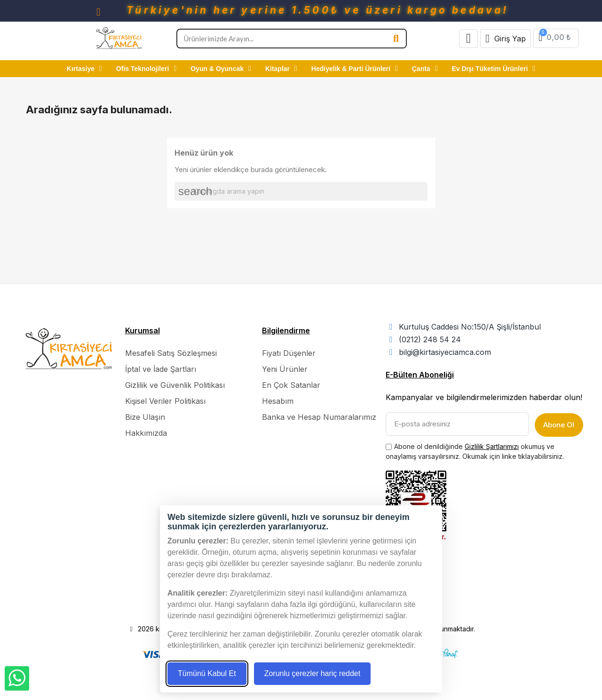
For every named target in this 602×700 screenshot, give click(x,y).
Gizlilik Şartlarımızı (492, 444)
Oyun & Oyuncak (221, 69)
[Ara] (301, 191)
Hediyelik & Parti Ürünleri (355, 69)
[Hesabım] (506, 39)
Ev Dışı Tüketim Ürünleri (494, 69)
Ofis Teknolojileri (146, 69)
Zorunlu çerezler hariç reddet (313, 673)
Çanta (425, 69)
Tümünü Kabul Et (207, 673)
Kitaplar (281, 69)
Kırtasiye (84, 69)
